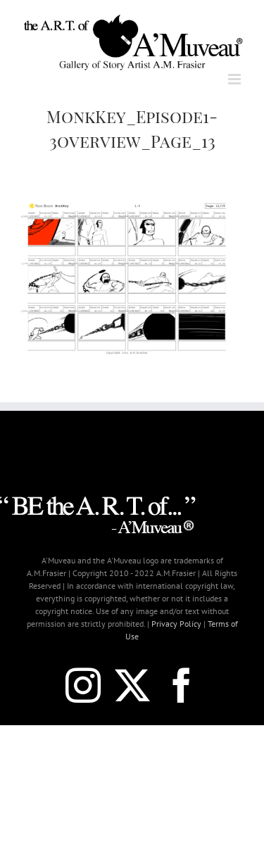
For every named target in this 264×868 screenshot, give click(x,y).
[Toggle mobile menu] (235, 79)
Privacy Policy (176, 624)
